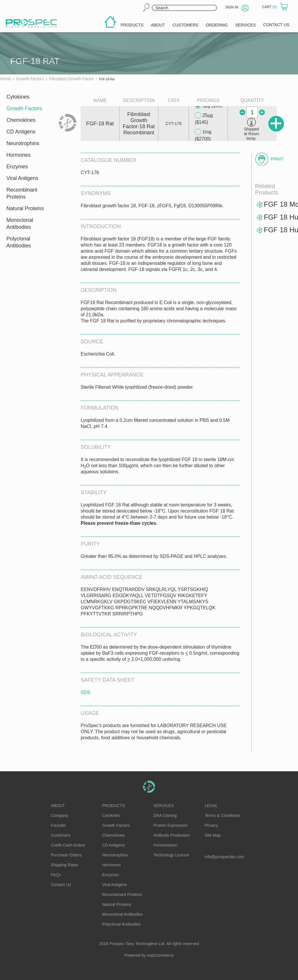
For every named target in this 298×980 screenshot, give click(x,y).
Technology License (171, 855)
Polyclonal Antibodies (19, 242)
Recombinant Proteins (22, 193)
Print (277, 159)
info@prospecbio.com (224, 857)
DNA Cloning (165, 815)
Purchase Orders (66, 855)
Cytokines (18, 97)
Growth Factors (24, 108)
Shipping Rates (65, 865)
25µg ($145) (204, 118)
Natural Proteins (25, 208)
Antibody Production (172, 835)
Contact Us (61, 885)
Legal (211, 806)
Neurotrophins (23, 143)
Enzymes (17, 167)
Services (164, 806)
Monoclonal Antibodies (20, 224)
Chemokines (21, 120)
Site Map (213, 835)
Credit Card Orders (68, 845)
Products (114, 806)
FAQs (56, 875)
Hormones (18, 155)
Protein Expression (171, 825)
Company (60, 815)
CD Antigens (21, 132)
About (58, 806)
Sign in (232, 7)
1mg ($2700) (203, 135)
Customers (61, 835)
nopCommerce (160, 955)
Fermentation (165, 845)
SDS (85, 692)
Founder (58, 825)
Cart (270, 7)
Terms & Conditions (222, 815)
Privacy (211, 825)
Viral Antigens (22, 178)
